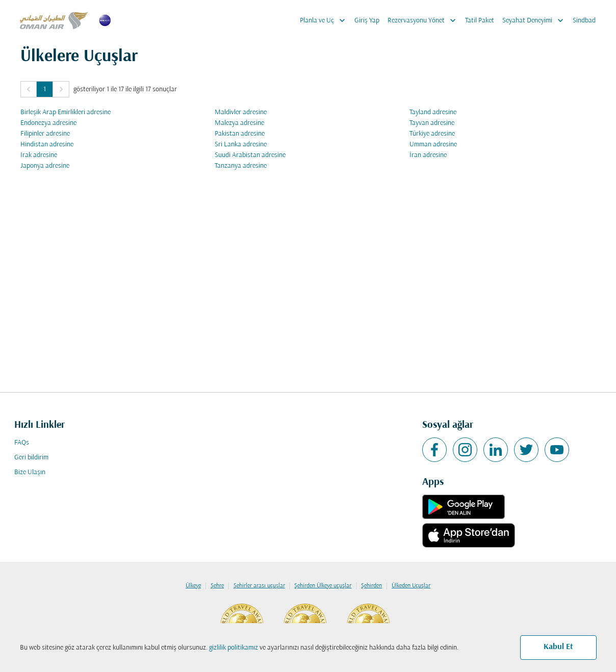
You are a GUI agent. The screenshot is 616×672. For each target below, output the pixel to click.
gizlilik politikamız (234, 648)
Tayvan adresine (432, 123)
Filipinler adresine (45, 134)
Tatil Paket (480, 21)
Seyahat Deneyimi (535, 20)
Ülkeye (193, 586)
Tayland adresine (433, 112)
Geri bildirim (31, 458)
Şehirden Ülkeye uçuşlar (323, 586)
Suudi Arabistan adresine (250, 155)
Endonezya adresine (48, 123)
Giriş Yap (367, 21)
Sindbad (584, 21)
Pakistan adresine (240, 134)
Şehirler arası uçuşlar (259, 586)
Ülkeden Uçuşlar (411, 586)
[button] (29, 89)
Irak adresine (39, 155)
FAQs (22, 443)
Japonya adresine (45, 166)
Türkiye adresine (432, 134)
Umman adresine (433, 145)
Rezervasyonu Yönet (424, 20)
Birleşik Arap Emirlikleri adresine (66, 112)
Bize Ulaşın (30, 472)
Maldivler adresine (241, 112)
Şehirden (371, 586)
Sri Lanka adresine (241, 145)
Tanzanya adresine (241, 166)
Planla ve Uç (325, 20)
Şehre (217, 586)
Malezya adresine (239, 123)
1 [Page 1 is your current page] (45, 89)
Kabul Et (558, 647)
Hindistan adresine (47, 145)
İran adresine (428, 155)
